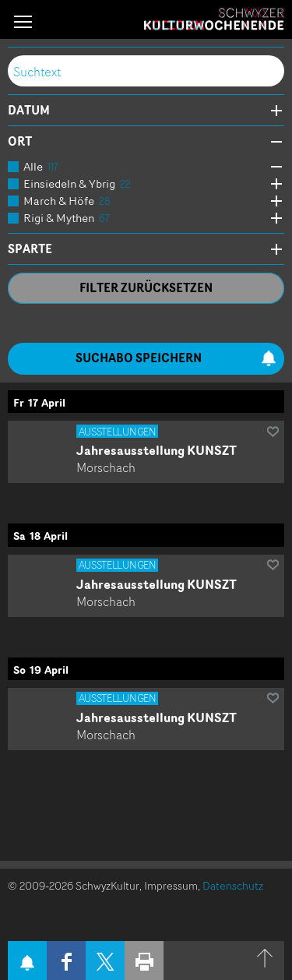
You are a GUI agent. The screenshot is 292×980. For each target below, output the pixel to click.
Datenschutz (233, 885)
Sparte (30, 249)
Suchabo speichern (176, 358)
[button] (23, 21)
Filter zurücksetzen (146, 288)
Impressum (171, 885)
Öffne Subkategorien (273, 167)
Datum (29, 111)
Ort (20, 142)
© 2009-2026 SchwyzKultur (74, 885)
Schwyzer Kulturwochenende (214, 19)
